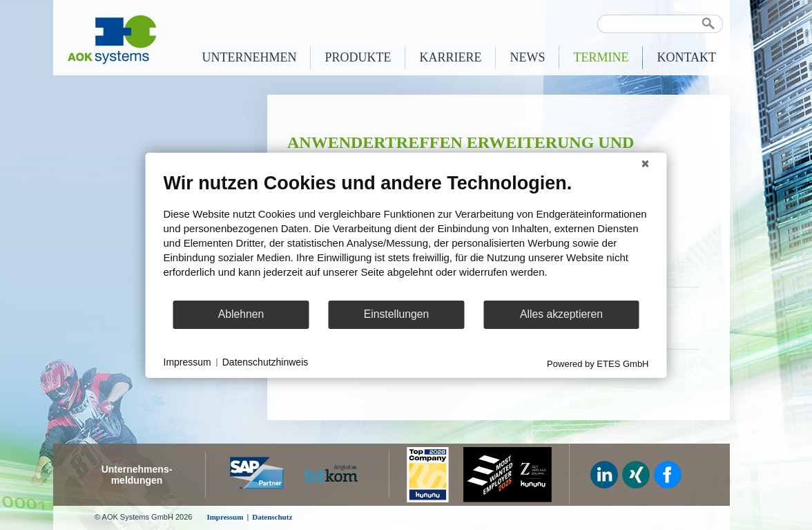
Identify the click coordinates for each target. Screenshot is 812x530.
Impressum (187, 362)
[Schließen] (646, 163)
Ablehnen (241, 314)
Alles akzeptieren (561, 314)
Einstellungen (397, 314)
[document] (406, 235)
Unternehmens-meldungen (137, 475)
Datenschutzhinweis (265, 362)
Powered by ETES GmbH (598, 363)
